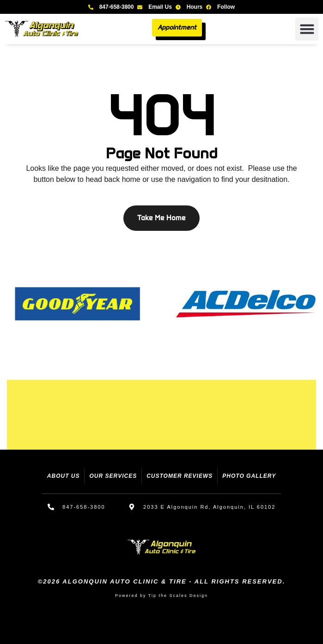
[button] (307, 29)
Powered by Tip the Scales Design (161, 596)
